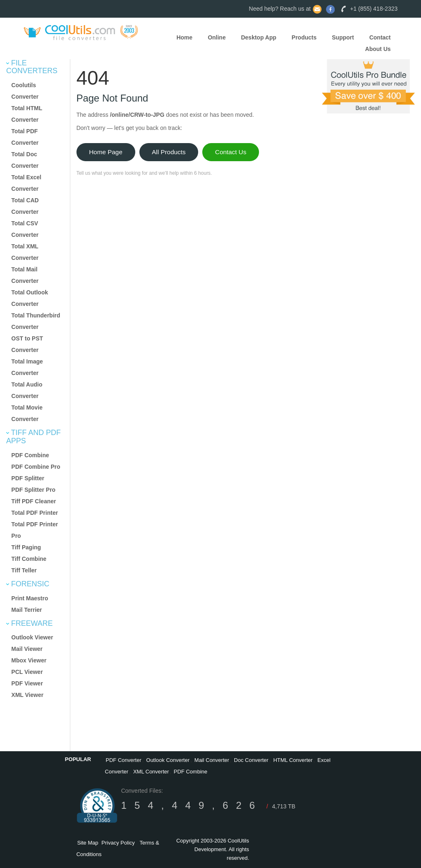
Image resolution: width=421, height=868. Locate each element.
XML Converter (151, 772)
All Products (169, 152)
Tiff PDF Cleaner (34, 501)
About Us (378, 49)
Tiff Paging (26, 547)
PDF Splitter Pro (34, 490)
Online (217, 37)
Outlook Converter (168, 760)
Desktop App (259, 37)
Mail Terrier (27, 610)
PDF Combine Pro (36, 467)
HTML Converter (293, 760)
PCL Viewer (27, 672)
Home (184, 37)
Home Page (105, 152)
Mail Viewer (27, 649)
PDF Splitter (28, 478)
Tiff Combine (29, 559)
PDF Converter (124, 760)
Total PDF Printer (35, 513)
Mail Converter (212, 760)
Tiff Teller (24, 570)
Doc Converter (251, 760)
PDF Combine (30, 455)
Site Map (88, 843)
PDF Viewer (27, 683)
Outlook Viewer (32, 637)
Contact (380, 37)
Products (304, 37)
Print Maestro (30, 598)
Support (343, 37)
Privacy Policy (118, 843)
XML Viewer (28, 695)
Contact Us (231, 152)
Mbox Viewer (29, 660)
